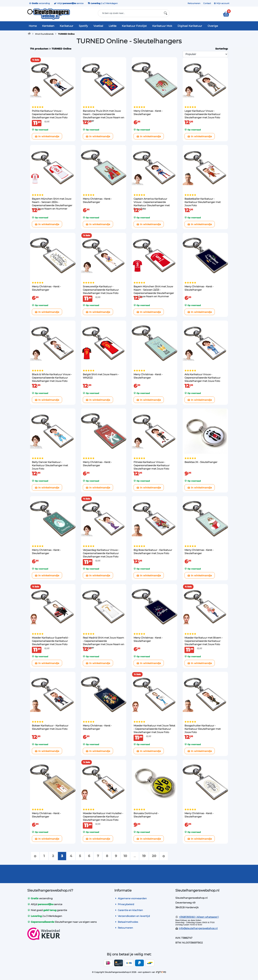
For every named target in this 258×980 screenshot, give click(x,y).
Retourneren (194, 3)
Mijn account (222, 3)
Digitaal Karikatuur (190, 26)
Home (33, 26)
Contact (207, 3)
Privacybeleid (124, 904)
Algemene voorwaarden (131, 898)
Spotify (83, 26)
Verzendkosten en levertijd (132, 916)
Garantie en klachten (129, 910)
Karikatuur (67, 26)
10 (125, 856)
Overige (213, 26)
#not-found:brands (44, 34)
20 (154, 856)
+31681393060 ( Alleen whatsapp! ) (199, 917)
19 (144, 856)
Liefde (113, 26)
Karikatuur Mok (162, 26)
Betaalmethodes (126, 922)
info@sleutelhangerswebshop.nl (198, 928)
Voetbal (98, 26)
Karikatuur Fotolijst (134, 26)
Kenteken (48, 26)
